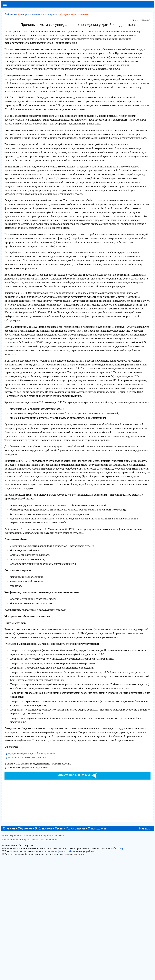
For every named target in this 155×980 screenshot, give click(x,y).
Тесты (59, 828)
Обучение (25, 828)
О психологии (98, 828)
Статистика (39, 836)
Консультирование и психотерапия (39, 14)
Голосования (76, 828)
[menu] (5, 5)
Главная (9, 828)
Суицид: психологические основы (25, 757)
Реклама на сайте (22, 836)
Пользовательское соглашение (42, 839)
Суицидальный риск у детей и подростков (30, 753)
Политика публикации (13, 839)
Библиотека (11, 14)
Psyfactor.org (117, 848)
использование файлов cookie (57, 851)
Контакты (7, 836)
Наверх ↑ (145, 828)
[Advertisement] (77, 801)
